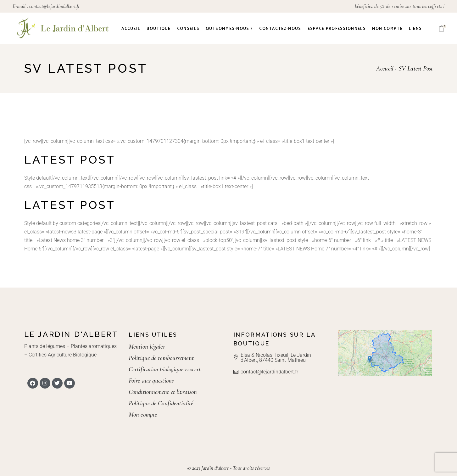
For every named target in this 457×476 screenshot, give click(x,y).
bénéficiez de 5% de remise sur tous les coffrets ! (400, 6)
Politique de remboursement (161, 358)
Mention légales (147, 347)
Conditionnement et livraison (163, 392)
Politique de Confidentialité (161, 403)
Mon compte (143, 414)
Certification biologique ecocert (165, 369)
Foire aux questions (151, 381)
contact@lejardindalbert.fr (55, 6)
